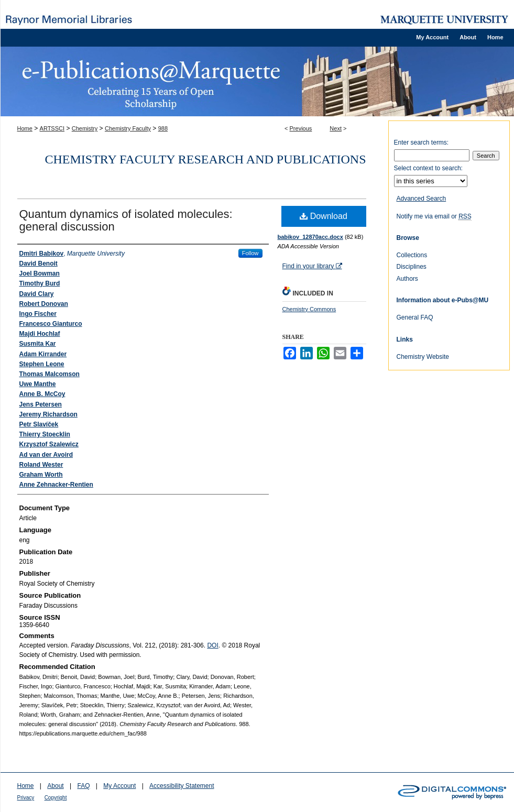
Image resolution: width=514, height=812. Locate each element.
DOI (212, 645)
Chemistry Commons (309, 309)
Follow (250, 253)
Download (324, 216)
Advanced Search (422, 199)
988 (163, 128)
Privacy (26, 798)
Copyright (56, 798)
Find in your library (312, 266)
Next (336, 128)
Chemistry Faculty (128, 128)
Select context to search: (428, 168)
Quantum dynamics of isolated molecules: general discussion (126, 220)
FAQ (83, 786)
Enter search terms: (422, 142)
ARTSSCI (52, 128)
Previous (301, 128)
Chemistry (85, 128)
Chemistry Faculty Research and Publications (206, 159)
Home (25, 128)
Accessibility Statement (182, 786)
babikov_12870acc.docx (310, 237)
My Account (119, 786)
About (55, 786)
